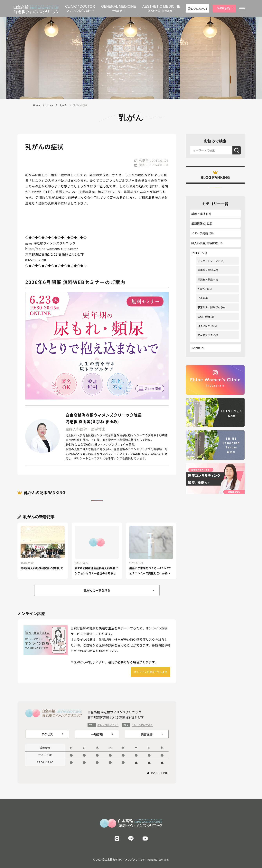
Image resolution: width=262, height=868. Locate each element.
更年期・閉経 (205, 270)
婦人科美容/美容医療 (205, 243)
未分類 (196, 348)
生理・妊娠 (204, 316)
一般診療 (97, 734)
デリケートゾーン (208, 261)
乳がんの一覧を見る (97, 590)
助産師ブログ (205, 335)
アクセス (47, 734)
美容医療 (147, 734)
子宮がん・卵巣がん (209, 307)
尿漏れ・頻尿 (205, 279)
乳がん (201, 289)
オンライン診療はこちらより (151, 672)
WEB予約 (224, 8)
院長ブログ (204, 326)
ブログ (196, 253)
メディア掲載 (200, 233)
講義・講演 (198, 214)
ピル (200, 298)
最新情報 (197, 223)
